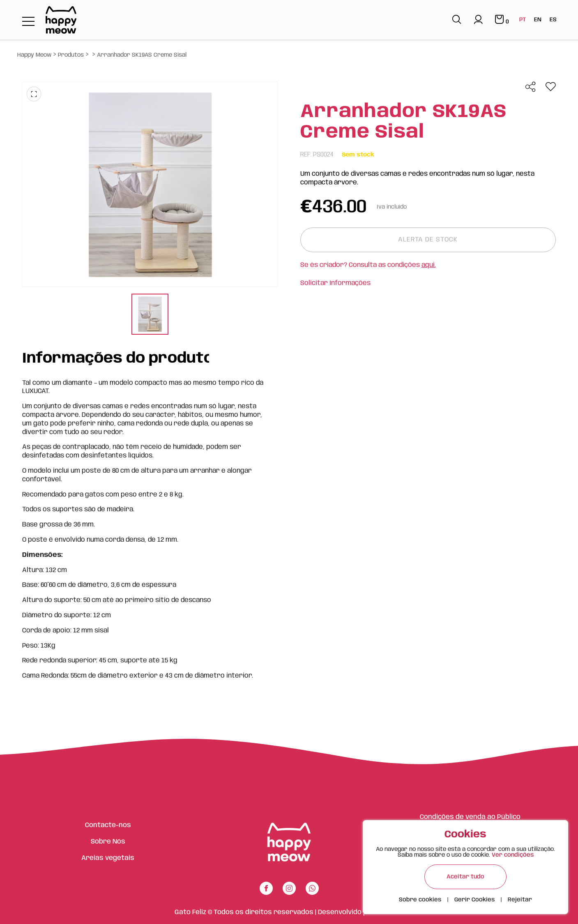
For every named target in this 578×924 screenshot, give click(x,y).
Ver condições (513, 855)
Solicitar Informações (335, 283)
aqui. (429, 265)
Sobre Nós (108, 842)
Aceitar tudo (465, 877)
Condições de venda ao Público (470, 817)
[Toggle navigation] (28, 22)
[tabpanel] (150, 315)
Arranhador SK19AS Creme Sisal (142, 55)
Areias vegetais (108, 858)
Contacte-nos (108, 825)
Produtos (71, 55)
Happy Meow (34, 55)
